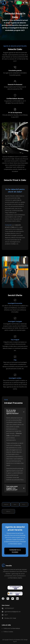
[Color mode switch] (23, 3)
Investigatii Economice (15, 303)
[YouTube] (13, 599)
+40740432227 (9, 608)
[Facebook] (3, 599)
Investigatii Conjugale (15, 321)
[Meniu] (27, 3)
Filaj (15, 360)
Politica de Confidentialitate (12, 628)
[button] (15, 412)
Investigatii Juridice (15, 378)
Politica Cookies (8, 632)
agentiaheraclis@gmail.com (12, 612)
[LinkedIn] (17, 599)
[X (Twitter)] (8, 599)
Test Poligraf (15, 340)
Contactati (8, 225)
